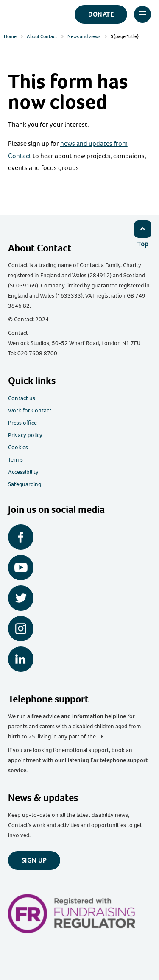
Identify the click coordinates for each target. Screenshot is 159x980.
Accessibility (23, 472)
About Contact (42, 36)
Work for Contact (30, 411)
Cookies (18, 447)
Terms (15, 460)
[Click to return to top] (142, 234)
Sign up (34, 860)
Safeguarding (25, 484)
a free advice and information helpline (77, 716)
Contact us (22, 398)
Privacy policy (25, 435)
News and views (84, 36)
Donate (101, 14)
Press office (22, 423)
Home (10, 36)
